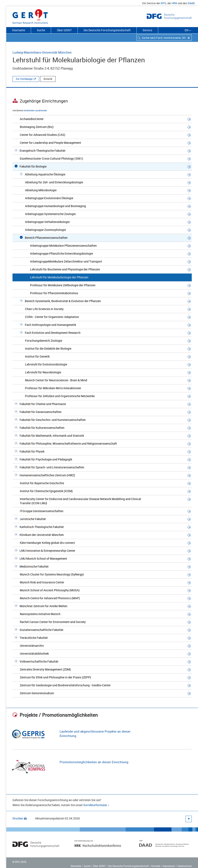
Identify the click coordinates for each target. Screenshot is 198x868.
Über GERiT (64, 30)
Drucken (20, 818)
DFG (163, 3)
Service (147, 30)
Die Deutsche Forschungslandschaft (107, 30)
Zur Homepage (24, 79)
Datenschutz (185, 866)
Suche (41, 30)
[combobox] (164, 38)
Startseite (19, 30)
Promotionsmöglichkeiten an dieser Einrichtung (94, 762)
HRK (174, 3)
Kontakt (156, 866)
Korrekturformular (95, 805)
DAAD (191, 3)
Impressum (169, 866)
